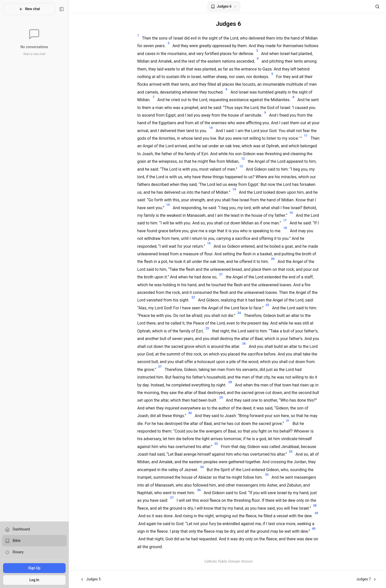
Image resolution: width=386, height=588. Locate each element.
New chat (30, 9)
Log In (35, 580)
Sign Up (35, 568)
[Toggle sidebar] (64, 9)
